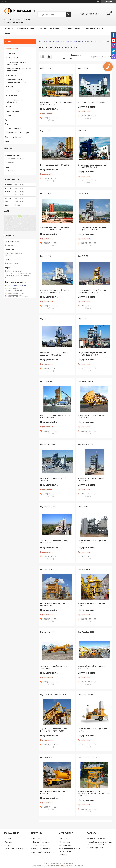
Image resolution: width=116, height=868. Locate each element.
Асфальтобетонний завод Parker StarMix (92, 542)
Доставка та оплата (13, 128)
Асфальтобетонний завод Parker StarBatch (92, 604)
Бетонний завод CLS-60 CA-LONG (55, 165)
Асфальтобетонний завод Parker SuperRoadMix (92, 416)
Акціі (8, 33)
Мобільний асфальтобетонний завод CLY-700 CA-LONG (56, 103)
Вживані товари (14, 111)
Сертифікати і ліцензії (13, 137)
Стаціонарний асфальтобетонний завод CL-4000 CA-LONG (92, 228)
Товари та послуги (25, 28)
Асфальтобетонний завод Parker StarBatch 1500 (54, 604)
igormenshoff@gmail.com (17, 286)
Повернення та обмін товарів (17, 133)
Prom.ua (70, 864)
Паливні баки (12, 58)
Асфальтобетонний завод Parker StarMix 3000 (92, 479)
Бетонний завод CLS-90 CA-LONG (92, 102)
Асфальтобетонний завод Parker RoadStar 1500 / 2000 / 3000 (54, 730)
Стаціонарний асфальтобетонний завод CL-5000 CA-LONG (55, 228)
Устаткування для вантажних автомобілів (19, 70)
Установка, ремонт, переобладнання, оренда (17, 81)
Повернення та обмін (41, 849)
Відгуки (8, 120)
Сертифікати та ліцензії (14, 849)
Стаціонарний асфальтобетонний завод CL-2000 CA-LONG (92, 291)
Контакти (55, 28)
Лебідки (10, 86)
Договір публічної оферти (43, 852)
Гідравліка (11, 53)
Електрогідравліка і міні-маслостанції (17, 63)
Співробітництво (39, 845)
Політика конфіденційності (74, 866)
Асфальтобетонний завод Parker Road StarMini (94, 730)
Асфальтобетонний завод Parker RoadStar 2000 (92, 667)
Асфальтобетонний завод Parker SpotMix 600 (54, 667)
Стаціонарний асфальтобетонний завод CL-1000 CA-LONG (92, 354)
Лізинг (7, 141)
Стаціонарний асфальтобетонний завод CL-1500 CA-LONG (55, 354)
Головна (9, 28)
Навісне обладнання (15, 91)
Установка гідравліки (97, 838)
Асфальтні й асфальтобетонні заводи (68, 41)
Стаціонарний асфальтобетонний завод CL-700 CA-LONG (92, 166)
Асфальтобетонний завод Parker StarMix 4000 (54, 479)
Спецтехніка (12, 95)
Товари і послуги (11, 49)
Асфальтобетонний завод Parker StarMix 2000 (54, 542)
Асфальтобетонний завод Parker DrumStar (54, 792)
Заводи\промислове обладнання (15, 101)
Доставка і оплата (71, 28)
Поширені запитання (93, 28)
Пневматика (12, 75)
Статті (7, 124)
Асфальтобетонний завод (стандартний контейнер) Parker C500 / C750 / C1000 (94, 793)
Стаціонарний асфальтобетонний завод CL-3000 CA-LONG (55, 291)
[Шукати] (68, 14)
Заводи (48, 41)
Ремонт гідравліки (95, 848)
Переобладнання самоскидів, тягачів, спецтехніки (100, 843)
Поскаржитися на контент (54, 866)
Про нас (43, 28)
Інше (9, 106)
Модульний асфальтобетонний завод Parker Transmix (56, 416)
